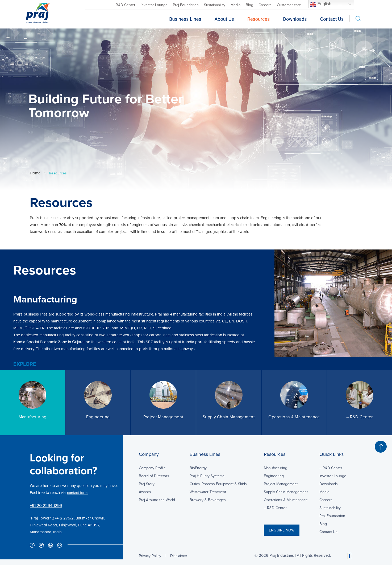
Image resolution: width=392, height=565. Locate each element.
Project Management (281, 484)
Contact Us (332, 19)
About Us (224, 19)
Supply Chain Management (286, 492)
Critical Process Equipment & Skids (218, 484)
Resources (258, 19)
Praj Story (147, 484)
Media (235, 5)
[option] (196, 310)
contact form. (78, 493)
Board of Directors (154, 476)
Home (35, 173)
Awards (145, 492)
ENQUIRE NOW (282, 530)
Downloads (295, 19)
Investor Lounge (154, 5)
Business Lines (185, 19)
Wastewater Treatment (208, 492)
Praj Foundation (186, 5)
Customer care (289, 5)
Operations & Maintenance (286, 500)
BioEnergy (198, 468)
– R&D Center (124, 5)
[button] (381, 447)
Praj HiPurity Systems (207, 476)
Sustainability (215, 5)
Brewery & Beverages (208, 500)
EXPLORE (25, 364)
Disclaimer (179, 556)
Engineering (274, 476)
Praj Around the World (157, 500)
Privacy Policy (150, 556)
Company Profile (152, 468)
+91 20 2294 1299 (46, 505)
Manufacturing (276, 468)
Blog (249, 5)
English (321, 4)
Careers (265, 5)
